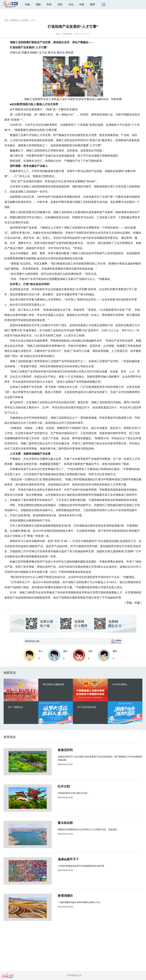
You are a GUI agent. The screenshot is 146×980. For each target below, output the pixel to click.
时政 (28, 4)
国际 (38, 4)
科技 (82, 4)
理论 (60, 4)
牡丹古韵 (54, 786)
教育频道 (14, 20)
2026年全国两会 (120, 684)
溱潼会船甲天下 (58, 859)
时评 (49, 4)
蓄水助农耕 (55, 823)
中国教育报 (67, 34)
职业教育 (25, 20)
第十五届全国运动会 (87, 707)
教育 (93, 4)
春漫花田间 (55, 750)
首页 (6, 20)
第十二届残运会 (16, 707)
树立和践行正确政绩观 (53, 684)
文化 (71, 4)
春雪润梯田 (55, 896)
